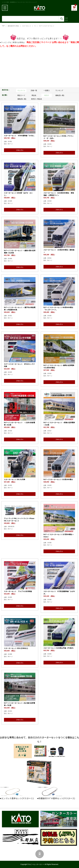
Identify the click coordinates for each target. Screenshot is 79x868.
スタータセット (27, 26)
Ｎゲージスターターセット (47, 26)
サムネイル (21, 90)
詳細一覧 (34, 90)
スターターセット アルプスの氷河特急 (18, 591)
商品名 (34, 95)
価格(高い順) (22, 99)
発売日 (47, 95)
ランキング (59, 90)
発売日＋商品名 (37, 99)
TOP (3, 26)
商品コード (21, 95)
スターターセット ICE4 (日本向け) (16, 648)
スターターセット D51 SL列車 (15, 479)
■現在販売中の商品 (13, 26)
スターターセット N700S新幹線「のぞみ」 (20, 136)
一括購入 (47, 90)
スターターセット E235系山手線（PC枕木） (59, 648)
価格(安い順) (60, 95)
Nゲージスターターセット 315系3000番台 (58, 479)
